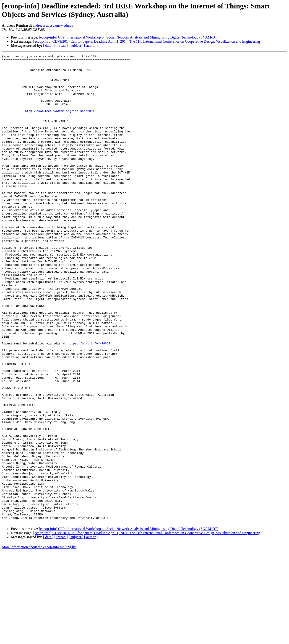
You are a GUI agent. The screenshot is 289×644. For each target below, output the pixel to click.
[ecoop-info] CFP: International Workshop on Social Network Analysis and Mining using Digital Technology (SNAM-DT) (129, 37)
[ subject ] (76, 45)
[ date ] (48, 45)
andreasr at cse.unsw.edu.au (53, 25)
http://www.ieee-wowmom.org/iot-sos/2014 (60, 122)
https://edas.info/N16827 (89, 401)
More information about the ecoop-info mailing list (39, 640)
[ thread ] (61, 45)
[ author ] (91, 45)
